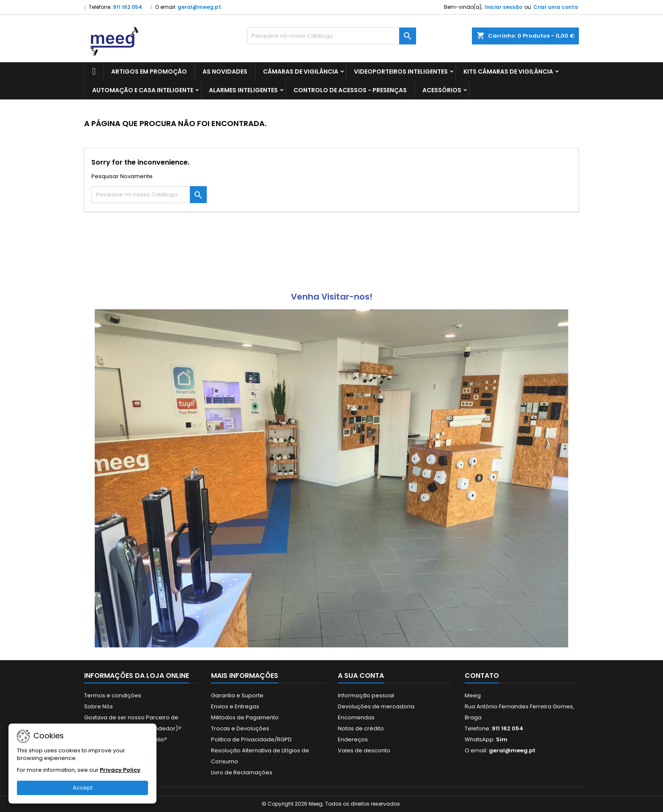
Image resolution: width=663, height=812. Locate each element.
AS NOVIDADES (225, 72)
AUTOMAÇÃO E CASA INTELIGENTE (143, 90)
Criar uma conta (556, 7)
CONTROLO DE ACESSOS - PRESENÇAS (350, 90)
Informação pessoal (366, 695)
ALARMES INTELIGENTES (243, 90)
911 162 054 (127, 7)
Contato (482, 676)
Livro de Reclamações (242, 772)
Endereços (353, 739)
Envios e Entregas (235, 706)
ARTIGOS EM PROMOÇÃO (149, 72)
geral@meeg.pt (199, 7)
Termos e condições (113, 695)
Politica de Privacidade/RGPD (251, 739)
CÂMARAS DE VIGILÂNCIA (301, 72)
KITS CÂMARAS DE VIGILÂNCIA (508, 72)
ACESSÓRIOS (442, 90)
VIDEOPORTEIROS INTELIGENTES (401, 72)
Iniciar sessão (503, 7)
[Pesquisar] (331, 36)
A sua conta (361, 676)
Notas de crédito (361, 728)
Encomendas (356, 717)
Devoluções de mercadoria (376, 706)
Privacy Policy (120, 770)
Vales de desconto (364, 750)
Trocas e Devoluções (240, 728)
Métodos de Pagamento (245, 717)
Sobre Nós (99, 706)
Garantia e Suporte (237, 695)
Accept (83, 788)
